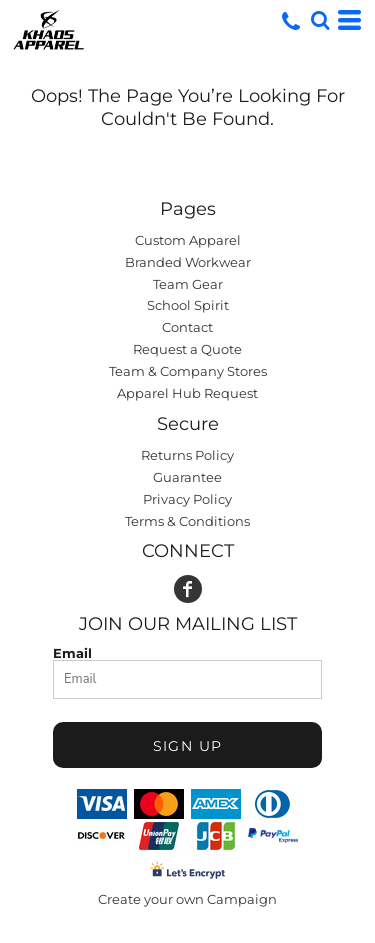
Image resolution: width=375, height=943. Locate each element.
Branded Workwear (188, 262)
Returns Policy (187, 455)
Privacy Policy (187, 499)
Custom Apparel (188, 240)
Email (72, 652)
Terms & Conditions (187, 521)
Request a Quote (187, 349)
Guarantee (187, 477)
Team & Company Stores (188, 371)
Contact (187, 327)
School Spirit (188, 305)
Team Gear (188, 284)
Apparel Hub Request (187, 393)
